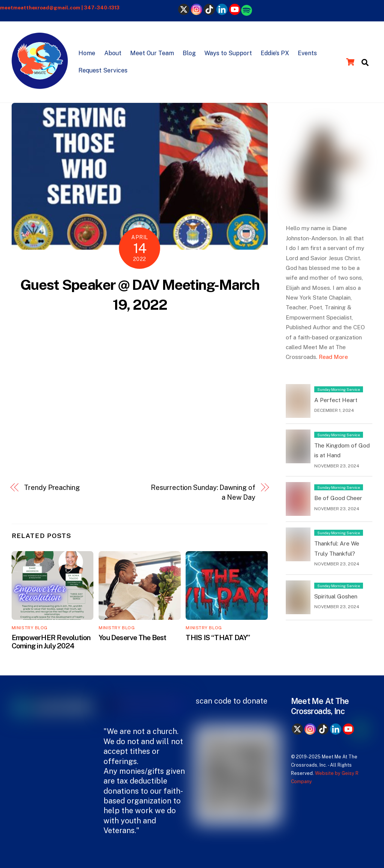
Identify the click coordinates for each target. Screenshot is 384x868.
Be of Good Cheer (338, 498)
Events (307, 53)
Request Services (103, 70)
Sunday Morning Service (339, 389)
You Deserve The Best (133, 637)
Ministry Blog (30, 628)
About (113, 53)
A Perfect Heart (336, 400)
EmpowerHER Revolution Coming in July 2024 (51, 642)
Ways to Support (228, 53)
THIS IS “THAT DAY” (218, 637)
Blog (189, 53)
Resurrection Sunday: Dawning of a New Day (203, 492)
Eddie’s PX (275, 53)
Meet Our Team (152, 53)
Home (87, 53)
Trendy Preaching (52, 487)
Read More (333, 357)
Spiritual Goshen (336, 596)
